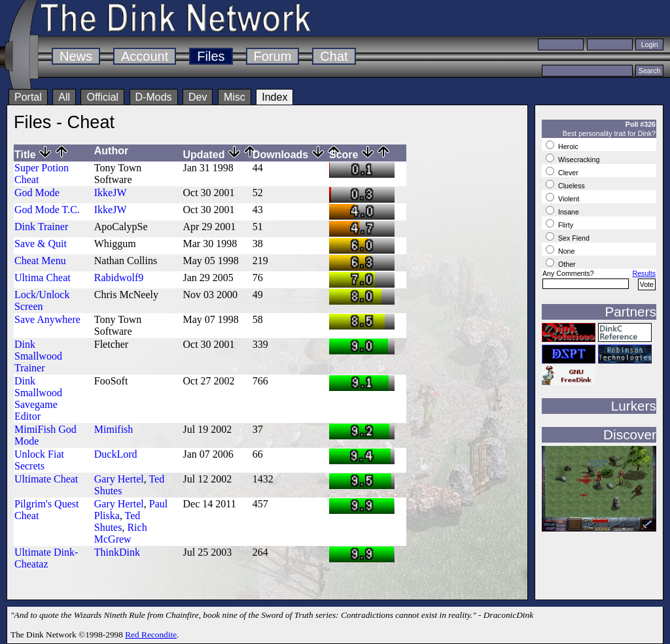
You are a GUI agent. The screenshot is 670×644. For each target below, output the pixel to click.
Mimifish (114, 429)
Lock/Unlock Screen (42, 300)
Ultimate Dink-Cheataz (46, 558)
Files (211, 56)
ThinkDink (117, 552)
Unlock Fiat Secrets (39, 460)
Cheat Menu (40, 261)
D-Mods (154, 97)
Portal (28, 97)
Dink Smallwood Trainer (38, 356)
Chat (334, 56)
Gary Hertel (119, 479)
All (64, 97)
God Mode (37, 193)
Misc (235, 97)
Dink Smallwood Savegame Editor (38, 398)
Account (145, 56)
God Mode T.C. (47, 210)
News (76, 56)
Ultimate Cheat (46, 479)
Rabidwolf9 (119, 278)
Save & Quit (41, 244)
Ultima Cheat (43, 278)
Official (102, 97)
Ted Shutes (117, 521)
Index (274, 97)
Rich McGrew (121, 533)
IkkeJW (111, 193)
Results (644, 273)
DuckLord (116, 454)
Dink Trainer (41, 227)
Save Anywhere (47, 319)
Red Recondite (151, 635)
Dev (198, 97)
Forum (273, 56)
